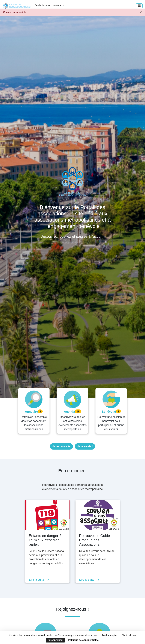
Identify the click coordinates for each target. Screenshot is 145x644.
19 (78, 412)
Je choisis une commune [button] (49, 5)
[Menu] (139, 6)
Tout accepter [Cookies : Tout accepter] (110, 635)
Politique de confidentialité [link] (83, 640)
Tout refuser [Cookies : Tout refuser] (129, 635)
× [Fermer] (141, 12)
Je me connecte (61, 446)
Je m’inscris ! (85, 446)
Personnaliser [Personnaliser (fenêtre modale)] (55, 640)
